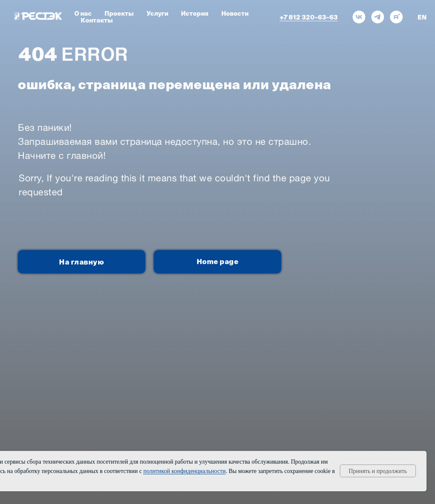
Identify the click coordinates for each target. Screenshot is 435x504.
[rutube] (396, 17)
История (195, 14)
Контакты (97, 20)
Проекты (119, 14)
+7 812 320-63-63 (309, 17)
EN (422, 17)
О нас (83, 14)
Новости (235, 14)
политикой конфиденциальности (184, 471)
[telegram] (378, 17)
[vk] (359, 17)
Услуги (157, 14)
